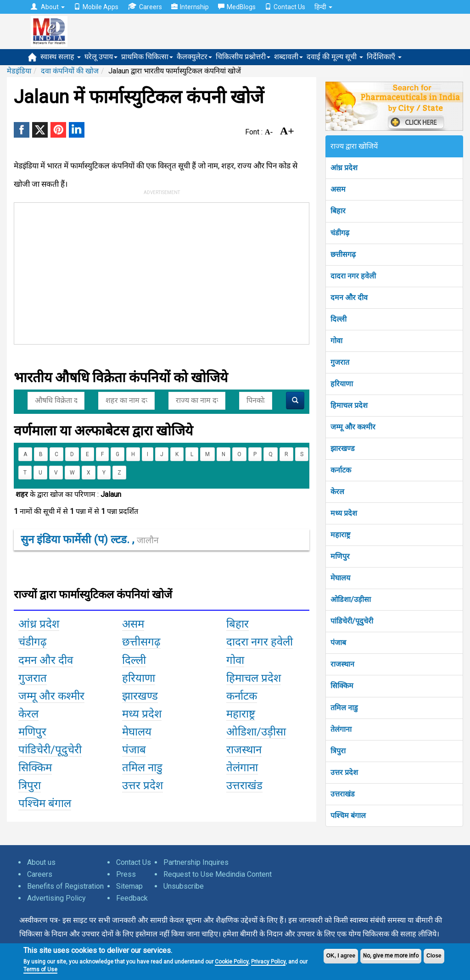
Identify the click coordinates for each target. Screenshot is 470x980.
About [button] (48, 7)
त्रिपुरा (338, 751)
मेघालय (340, 578)
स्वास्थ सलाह (61, 57)
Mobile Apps (96, 7)
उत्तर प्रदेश (344, 772)
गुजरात (340, 362)
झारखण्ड (343, 448)
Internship (190, 7)
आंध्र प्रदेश (344, 168)
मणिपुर (340, 556)
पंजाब (338, 643)
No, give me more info (391, 956)
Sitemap (129, 886)
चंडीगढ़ (340, 233)
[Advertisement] (153, 272)
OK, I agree (341, 956)
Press (126, 874)
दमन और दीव (349, 298)
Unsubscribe (184, 886)
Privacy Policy (268, 962)
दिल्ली (339, 319)
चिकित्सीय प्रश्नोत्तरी (243, 57)
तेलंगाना (341, 729)
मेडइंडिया (19, 71)
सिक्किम (342, 686)
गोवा (336, 341)
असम (338, 189)
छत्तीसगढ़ (343, 254)
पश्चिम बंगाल (348, 816)
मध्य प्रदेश (344, 513)
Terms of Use (40, 969)
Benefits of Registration (65, 886)
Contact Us (285, 7)
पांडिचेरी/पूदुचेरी (352, 621)
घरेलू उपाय (101, 57)
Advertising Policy (56, 898)
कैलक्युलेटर (194, 57)
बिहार (338, 211)
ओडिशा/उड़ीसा (351, 599)
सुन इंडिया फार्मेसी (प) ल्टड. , (90, 540)
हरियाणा (342, 384)
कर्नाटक (341, 470)
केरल (337, 492)
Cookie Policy (232, 962)
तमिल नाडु (344, 708)
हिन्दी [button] (323, 7)
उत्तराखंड (343, 794)
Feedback (132, 898)
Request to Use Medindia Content (218, 874)
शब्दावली (288, 57)
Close (434, 956)
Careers (145, 7)
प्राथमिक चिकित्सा (147, 57)
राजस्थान (342, 664)
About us (41, 862)
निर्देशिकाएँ (384, 57)
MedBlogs (237, 7)
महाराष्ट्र (340, 535)
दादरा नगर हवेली (353, 276)
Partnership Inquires (196, 862)
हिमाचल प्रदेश (349, 405)
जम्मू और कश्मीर (353, 427)
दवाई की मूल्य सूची (335, 57)
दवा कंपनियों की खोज (70, 71)
